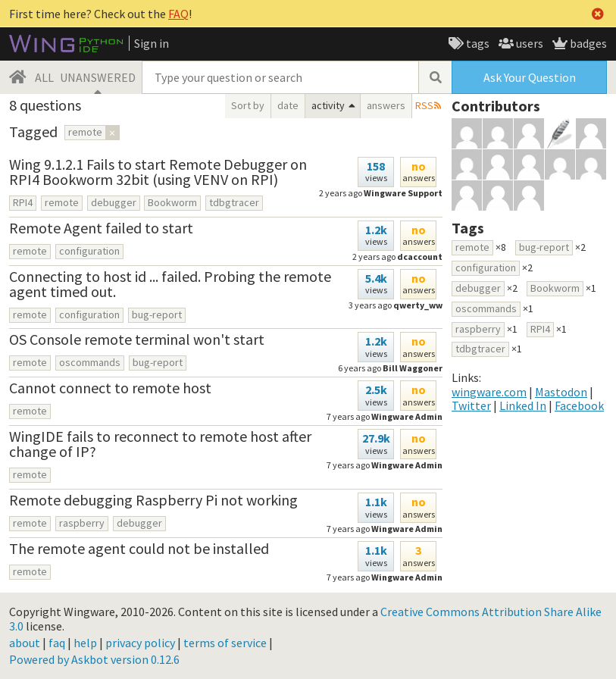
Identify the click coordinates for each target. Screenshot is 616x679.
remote (62, 202)
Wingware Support (403, 193)
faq (57, 643)
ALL (44, 77)
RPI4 (23, 202)
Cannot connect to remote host (110, 388)
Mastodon (561, 392)
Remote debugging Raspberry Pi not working (153, 500)
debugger (114, 202)
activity (328, 105)
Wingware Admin (407, 465)
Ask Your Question (530, 77)
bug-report (157, 314)
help (85, 643)
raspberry (82, 523)
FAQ (178, 14)
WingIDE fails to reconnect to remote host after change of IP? (160, 444)
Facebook (579, 405)
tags (477, 43)
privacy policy (140, 643)
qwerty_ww (418, 305)
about (25, 643)
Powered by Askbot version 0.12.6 (94, 659)
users (528, 43)
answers (386, 105)
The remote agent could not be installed (139, 548)
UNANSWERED (98, 77)
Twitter (471, 405)
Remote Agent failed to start (101, 228)
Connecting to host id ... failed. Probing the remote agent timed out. (170, 284)
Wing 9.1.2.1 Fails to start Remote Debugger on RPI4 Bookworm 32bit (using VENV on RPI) (158, 172)
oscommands (90, 362)
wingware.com (489, 392)
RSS (424, 105)
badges (587, 43)
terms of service (225, 643)
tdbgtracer (234, 202)
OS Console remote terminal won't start (137, 339)
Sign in (152, 43)
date (288, 105)
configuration (89, 251)
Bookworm (172, 202)
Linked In (523, 405)
